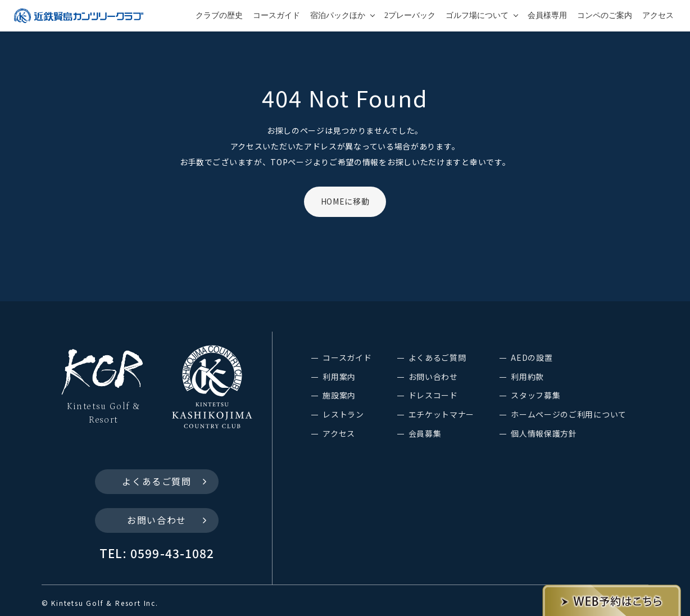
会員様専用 (547, 15)
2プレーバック (410, 15)
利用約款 (527, 377)
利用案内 (339, 377)
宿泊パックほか (338, 15)
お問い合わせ (157, 520)
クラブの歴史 (219, 15)
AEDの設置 (532, 357)
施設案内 (339, 395)
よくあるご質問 (156, 481)
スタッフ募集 (535, 395)
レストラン (343, 414)
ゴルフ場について (477, 15)
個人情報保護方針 (544, 433)
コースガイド (276, 15)
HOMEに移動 (345, 201)
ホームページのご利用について (569, 414)
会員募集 (425, 433)
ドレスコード (433, 395)
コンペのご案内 (605, 15)
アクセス (658, 15)
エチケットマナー (442, 414)
